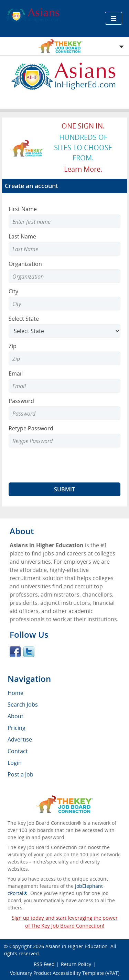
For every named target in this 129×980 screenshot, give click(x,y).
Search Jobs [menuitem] (23, 705)
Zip (13, 346)
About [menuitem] (15, 716)
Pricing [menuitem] (17, 728)
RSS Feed (44, 964)
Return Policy (76, 964)
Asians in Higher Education (77, 946)
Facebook (15, 652)
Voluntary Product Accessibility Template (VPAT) (65, 973)
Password (21, 401)
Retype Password (31, 428)
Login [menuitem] (15, 763)
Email (16, 373)
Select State (24, 319)
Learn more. (83, 169)
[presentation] (61, 465)
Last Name (22, 236)
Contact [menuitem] (18, 751)
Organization (25, 264)
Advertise (20, 739)
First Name (23, 209)
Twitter (29, 652)
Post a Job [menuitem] (20, 774)
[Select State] (64, 331)
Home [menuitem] (15, 693)
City (13, 291)
